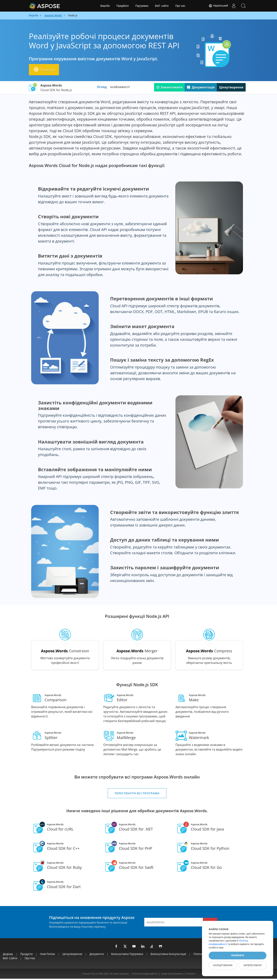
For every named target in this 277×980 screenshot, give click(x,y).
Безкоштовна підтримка (127, 955)
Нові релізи (47, 955)
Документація (201, 87)
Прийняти (237, 956)
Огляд (102, 87)
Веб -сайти (162, 6)
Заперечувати (252, 965)
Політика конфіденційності (145, 975)
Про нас (180, 6)
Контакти (191, 975)
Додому (8, 955)
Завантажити (169, 87)
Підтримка (142, 6)
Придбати (122, 6)
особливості (120, 87)
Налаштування (223, 965)
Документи (97, 955)
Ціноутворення (231, 87)
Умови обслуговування (172, 975)
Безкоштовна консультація (168, 955)
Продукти (26, 955)
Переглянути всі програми (137, 795)
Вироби (105, 6)
